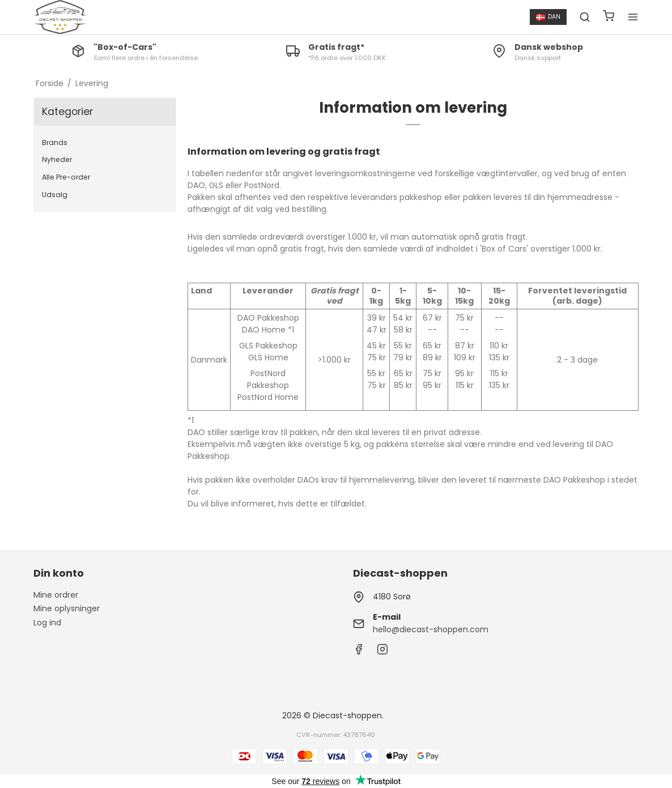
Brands (55, 142)
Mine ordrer (56, 595)
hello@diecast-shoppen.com (431, 629)
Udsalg (55, 195)
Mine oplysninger (67, 608)
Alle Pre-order (66, 177)
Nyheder (57, 159)
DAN (548, 17)
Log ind (47, 623)
